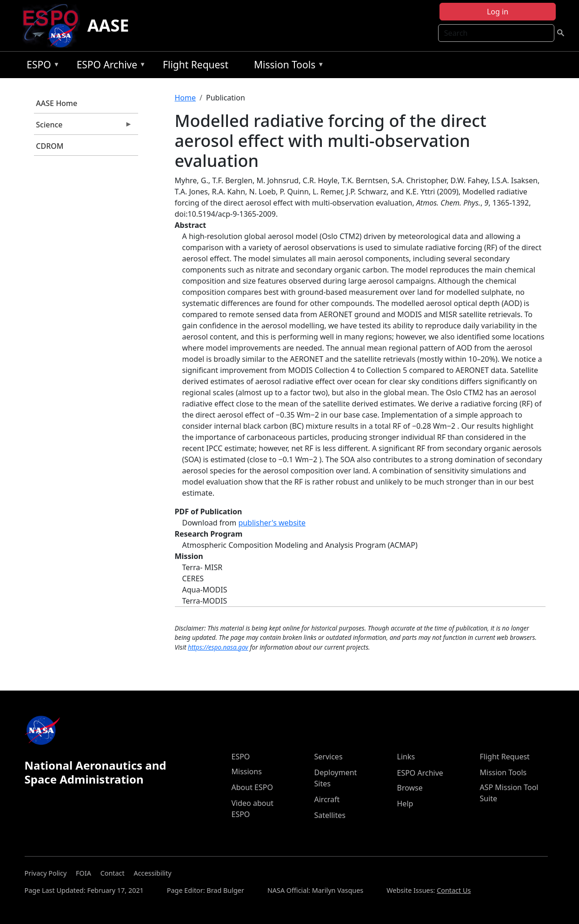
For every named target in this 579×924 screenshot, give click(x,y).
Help (405, 804)
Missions (247, 771)
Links (406, 757)
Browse (410, 788)
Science (83, 127)
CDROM (50, 146)
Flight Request (196, 65)
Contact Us (454, 890)
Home (186, 98)
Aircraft (327, 799)
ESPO (41, 66)
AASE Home (57, 103)
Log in (498, 12)
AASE (108, 25)
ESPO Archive (109, 66)
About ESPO (252, 787)
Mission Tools (287, 66)
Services (329, 757)
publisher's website (272, 523)
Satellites (330, 815)
